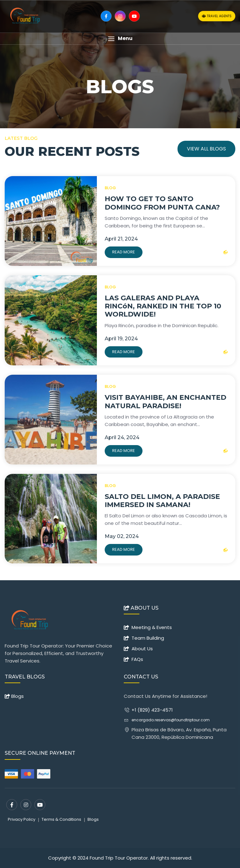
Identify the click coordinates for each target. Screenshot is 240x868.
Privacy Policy (22, 819)
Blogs (14, 696)
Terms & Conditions (61, 819)
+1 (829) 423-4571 (152, 710)
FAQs (137, 659)
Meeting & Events (152, 627)
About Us (142, 649)
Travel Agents (217, 16)
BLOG (110, 188)
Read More (124, 252)
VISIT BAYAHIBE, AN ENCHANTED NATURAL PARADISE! (165, 401)
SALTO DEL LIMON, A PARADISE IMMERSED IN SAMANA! (162, 501)
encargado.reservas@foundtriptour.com (171, 720)
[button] (120, 39)
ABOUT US (141, 608)
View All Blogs (206, 149)
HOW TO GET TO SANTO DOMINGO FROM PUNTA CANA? (162, 203)
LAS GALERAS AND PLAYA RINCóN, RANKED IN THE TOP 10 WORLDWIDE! (163, 306)
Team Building (148, 638)
